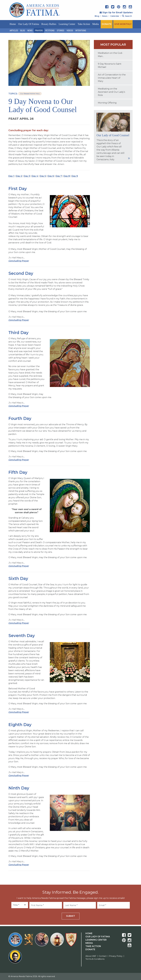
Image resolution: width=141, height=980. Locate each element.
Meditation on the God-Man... (110, 55)
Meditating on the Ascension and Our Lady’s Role (111, 92)
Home (13, 24)
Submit (71, 916)
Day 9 (75, 176)
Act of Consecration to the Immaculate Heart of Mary (112, 78)
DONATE (107, 24)
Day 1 (11, 176)
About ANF (91, 956)
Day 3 (27, 176)
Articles (14, 31)
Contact (103, 956)
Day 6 (51, 176)
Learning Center (67, 24)
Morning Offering (107, 103)
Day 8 (67, 176)
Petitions (50, 31)
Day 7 (59, 176)
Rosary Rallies (49, 24)
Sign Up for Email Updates (116, 13)
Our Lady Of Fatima (98, 937)
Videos (70, 31)
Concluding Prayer (19, 261)
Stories (61, 31)
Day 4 (35, 176)
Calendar (115, 16)
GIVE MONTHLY (123, 24)
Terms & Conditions (95, 959)
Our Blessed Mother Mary (30, 94)
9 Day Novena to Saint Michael (110, 65)
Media (96, 24)
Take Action (84, 24)
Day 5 (43, 176)
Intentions (81, 31)
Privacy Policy (116, 956)
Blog (97, 16)
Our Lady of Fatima (29, 24)
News (105, 16)
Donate (90, 949)
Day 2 (19, 176)
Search (127, 16)
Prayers (39, 31)
